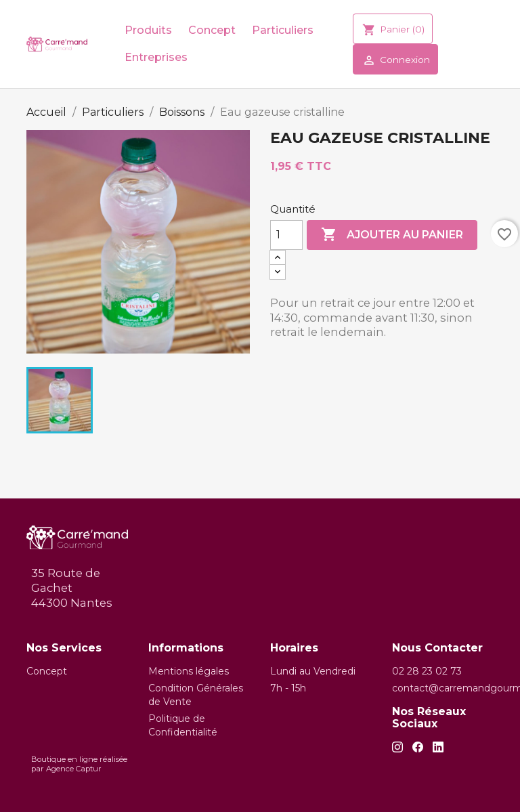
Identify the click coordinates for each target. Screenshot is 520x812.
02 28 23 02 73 (427, 671)
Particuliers (283, 30)
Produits (148, 30)
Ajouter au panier (392, 235)
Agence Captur (74, 769)
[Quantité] (286, 235)
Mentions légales (189, 671)
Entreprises (156, 57)
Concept (212, 30)
